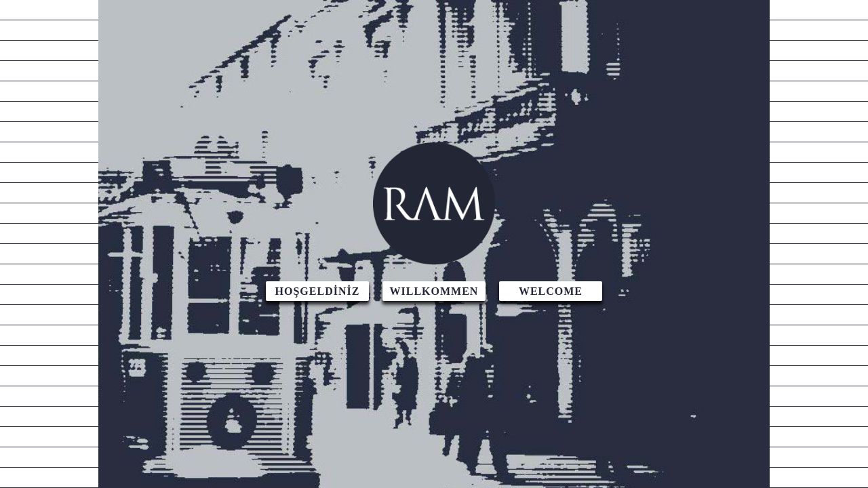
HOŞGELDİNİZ (318, 291)
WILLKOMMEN (434, 291)
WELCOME (551, 291)
